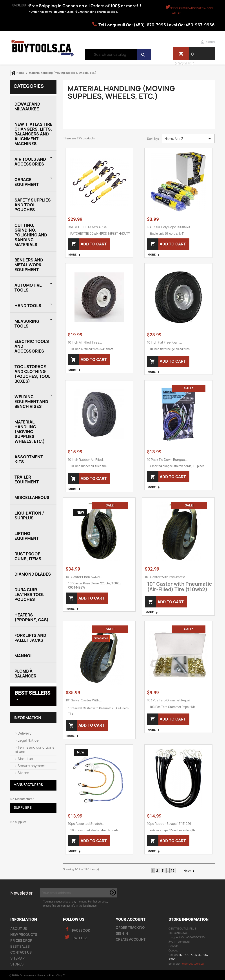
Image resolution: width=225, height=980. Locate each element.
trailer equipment (27, 480)
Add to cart (92, 244)
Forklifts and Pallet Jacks (30, 638)
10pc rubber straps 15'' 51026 (169, 824)
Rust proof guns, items (28, 556)
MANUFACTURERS (28, 785)
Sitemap (17, 958)
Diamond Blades (33, 574)
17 (173, 871)
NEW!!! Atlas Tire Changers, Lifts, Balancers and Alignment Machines (33, 134)
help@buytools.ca (192, 964)
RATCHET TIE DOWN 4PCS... (89, 227)
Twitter (79, 938)
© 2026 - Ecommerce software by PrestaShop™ (37, 975)
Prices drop (21, 941)
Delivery (24, 733)
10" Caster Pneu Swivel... (84, 577)
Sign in (122, 934)
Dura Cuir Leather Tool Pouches (29, 595)
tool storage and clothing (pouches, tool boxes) (32, 374)
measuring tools (27, 324)
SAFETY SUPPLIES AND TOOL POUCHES (33, 205)
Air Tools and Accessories (30, 162)
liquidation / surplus (29, 516)
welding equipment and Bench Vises (31, 402)
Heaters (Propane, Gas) (32, 617)
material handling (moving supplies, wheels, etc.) (30, 432)
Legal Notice (28, 740)
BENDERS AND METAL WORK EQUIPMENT (29, 265)
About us (25, 759)
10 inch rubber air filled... (87, 460)
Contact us (21, 952)
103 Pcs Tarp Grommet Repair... (170, 700)
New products (24, 935)
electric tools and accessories (32, 346)
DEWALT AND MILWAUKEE (27, 107)
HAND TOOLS (28, 306)
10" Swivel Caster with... (84, 700)
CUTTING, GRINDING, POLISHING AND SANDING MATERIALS (31, 235)
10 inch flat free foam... (164, 342)
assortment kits (29, 459)
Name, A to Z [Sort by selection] (188, 139)
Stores (23, 773)
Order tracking (130, 928)
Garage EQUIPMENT (27, 182)
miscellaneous (32, 498)
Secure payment (31, 766)
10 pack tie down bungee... (167, 460)
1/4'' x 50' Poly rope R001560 (168, 227)
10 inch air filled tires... (85, 342)
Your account (131, 919)
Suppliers (23, 808)
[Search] (118, 54)
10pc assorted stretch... (86, 824)
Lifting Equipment (27, 536)
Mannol (24, 656)
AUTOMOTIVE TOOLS (28, 288)
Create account (131, 939)
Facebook (81, 930)
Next (190, 871)
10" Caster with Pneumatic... (166, 577)
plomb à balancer (25, 674)
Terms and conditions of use (34, 749)
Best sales (20, 947)
